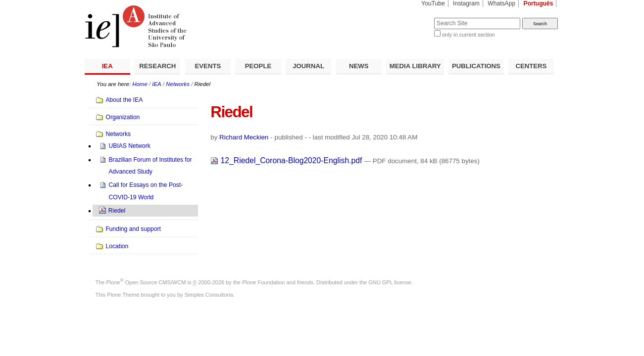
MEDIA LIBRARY (415, 66)
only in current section (469, 35)
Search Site (410, 18)
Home (140, 84)
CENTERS (531, 66)
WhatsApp (501, 3)
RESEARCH (157, 66)
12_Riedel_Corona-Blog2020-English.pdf (287, 160)
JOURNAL (308, 66)
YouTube (433, 3)
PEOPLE (258, 66)
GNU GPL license (390, 282)
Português (539, 3)
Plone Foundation (263, 282)
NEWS (359, 66)
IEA (107, 66)
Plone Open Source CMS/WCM (146, 282)
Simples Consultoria (209, 295)
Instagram (466, 3)
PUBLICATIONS (476, 66)
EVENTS (208, 66)
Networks (178, 84)
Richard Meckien (244, 137)
